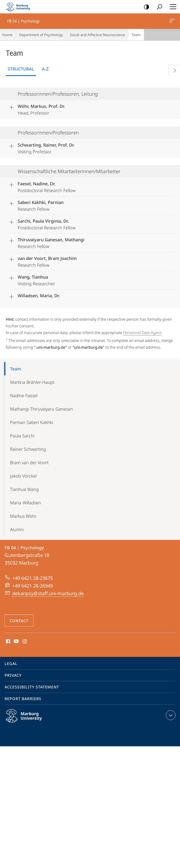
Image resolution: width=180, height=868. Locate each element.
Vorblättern (173, 69)
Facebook (8, 642)
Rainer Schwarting (28, 449)
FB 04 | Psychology (172, 22)
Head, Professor (41, 109)
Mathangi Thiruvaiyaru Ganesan (41, 409)
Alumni (17, 529)
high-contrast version (145, 7)
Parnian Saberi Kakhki (32, 422)
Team (16, 369)
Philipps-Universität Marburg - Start (20, 7)
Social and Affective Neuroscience (97, 35)
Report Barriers (23, 699)
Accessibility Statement (32, 687)
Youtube (16, 642)
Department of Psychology (41, 35)
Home (7, 35)
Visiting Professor (46, 148)
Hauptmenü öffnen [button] (172, 7)
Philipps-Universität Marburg (29, 720)
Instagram (25, 642)
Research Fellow (41, 205)
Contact (19, 621)
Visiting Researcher (36, 280)
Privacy (13, 675)
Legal (11, 664)
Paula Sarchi (22, 436)
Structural (21, 69)
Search (158, 7)
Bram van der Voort (29, 462)
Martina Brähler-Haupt (32, 382)
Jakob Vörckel (23, 476)
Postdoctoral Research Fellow (47, 186)
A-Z (45, 69)
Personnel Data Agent (142, 333)
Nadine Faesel (24, 396)
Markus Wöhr (23, 516)
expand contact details (170, 715)
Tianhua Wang (24, 489)
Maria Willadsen (26, 503)
